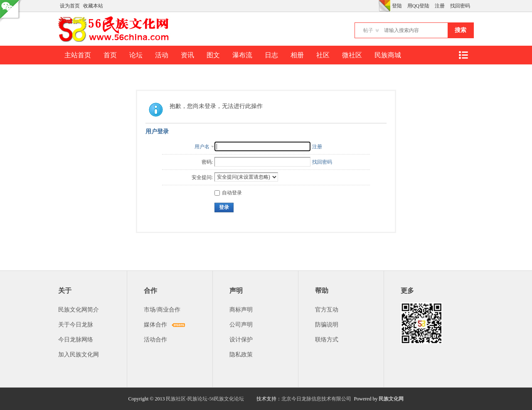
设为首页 (70, 6)
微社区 (352, 55)
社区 (323, 55)
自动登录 (228, 193)
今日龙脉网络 (76, 340)
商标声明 (241, 310)
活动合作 (155, 340)
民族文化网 (391, 399)
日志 (271, 55)
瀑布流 (242, 55)
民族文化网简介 (79, 310)
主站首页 (78, 55)
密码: (207, 162)
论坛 (136, 55)
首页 (110, 55)
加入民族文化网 (79, 355)
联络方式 (327, 340)
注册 (440, 6)
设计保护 (241, 340)
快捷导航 (463, 55)
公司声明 (241, 325)
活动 (162, 55)
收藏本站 (93, 6)
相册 (297, 55)
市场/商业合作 (162, 310)
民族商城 (388, 55)
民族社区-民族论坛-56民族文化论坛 (205, 399)
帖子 (368, 30)
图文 (213, 55)
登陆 (397, 6)
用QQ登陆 (418, 6)
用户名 (202, 147)
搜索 (461, 30)
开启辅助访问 (377, 6)
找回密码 (460, 6)
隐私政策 (241, 355)
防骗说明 (327, 325)
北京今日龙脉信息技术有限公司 (316, 399)
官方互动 (327, 310)
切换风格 (384, 6)
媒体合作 (155, 325)
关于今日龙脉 (76, 325)
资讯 (187, 55)
